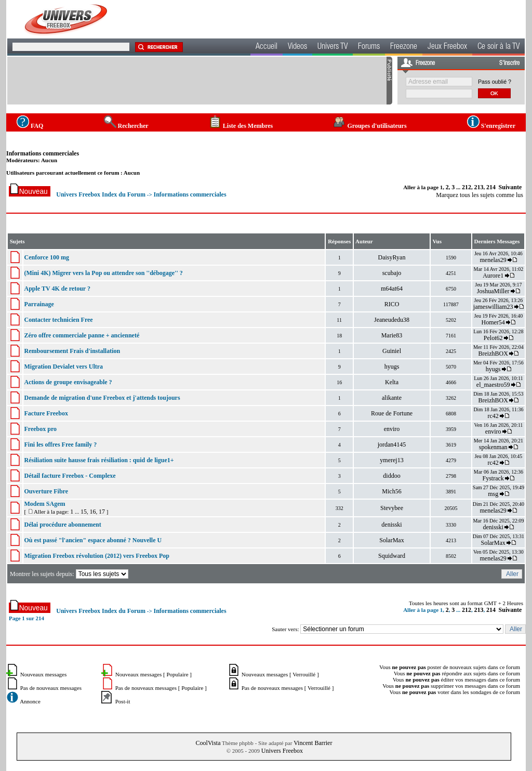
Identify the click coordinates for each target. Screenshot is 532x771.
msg (493, 494)
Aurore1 (493, 276)
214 (491, 187)
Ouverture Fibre (46, 491)
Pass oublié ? (495, 82)
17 (102, 512)
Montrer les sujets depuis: (70, 574)
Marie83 (392, 335)
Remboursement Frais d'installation (72, 351)
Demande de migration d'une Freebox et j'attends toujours (102, 398)
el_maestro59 (493, 385)
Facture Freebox (46, 413)
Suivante (510, 187)
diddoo (391, 476)
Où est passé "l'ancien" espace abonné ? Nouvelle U (93, 540)
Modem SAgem (44, 504)
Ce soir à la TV (498, 47)
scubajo (392, 273)
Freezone (404, 47)
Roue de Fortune (392, 413)
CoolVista (208, 743)
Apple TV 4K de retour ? (57, 289)
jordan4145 (392, 445)
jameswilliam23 (493, 307)
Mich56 (391, 491)
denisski (391, 525)
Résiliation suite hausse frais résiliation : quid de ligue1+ (99, 460)
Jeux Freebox (447, 47)
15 (84, 512)
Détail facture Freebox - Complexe (70, 476)
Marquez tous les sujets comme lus (480, 195)
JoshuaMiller (493, 291)
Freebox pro (40, 429)
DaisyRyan (392, 257)
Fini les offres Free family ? (60, 445)
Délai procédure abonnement (62, 525)
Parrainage (39, 304)
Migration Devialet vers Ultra (63, 367)
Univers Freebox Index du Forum (101, 194)
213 (479, 187)
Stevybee (392, 508)
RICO (392, 304)
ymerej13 (391, 460)
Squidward (392, 556)
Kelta (392, 382)
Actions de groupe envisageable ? (68, 382)
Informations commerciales (43, 153)
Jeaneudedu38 (392, 320)
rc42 (493, 416)
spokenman (493, 447)
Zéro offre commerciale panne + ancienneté (82, 335)
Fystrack (493, 478)
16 (92, 512)
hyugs (392, 367)
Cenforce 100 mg (46, 257)
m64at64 (392, 289)
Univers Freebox (282, 751)
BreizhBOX (493, 354)
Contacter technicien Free (58, 320)
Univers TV (332, 47)
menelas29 (493, 260)
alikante (392, 398)
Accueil (267, 47)
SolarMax (391, 540)
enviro (392, 429)
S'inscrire (509, 63)
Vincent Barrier (313, 743)
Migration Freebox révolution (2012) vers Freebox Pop (97, 556)
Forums (369, 47)
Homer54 (493, 322)
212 (467, 187)
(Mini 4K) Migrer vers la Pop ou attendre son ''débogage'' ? (103, 273)
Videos (297, 47)
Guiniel (392, 351)
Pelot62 (493, 338)
